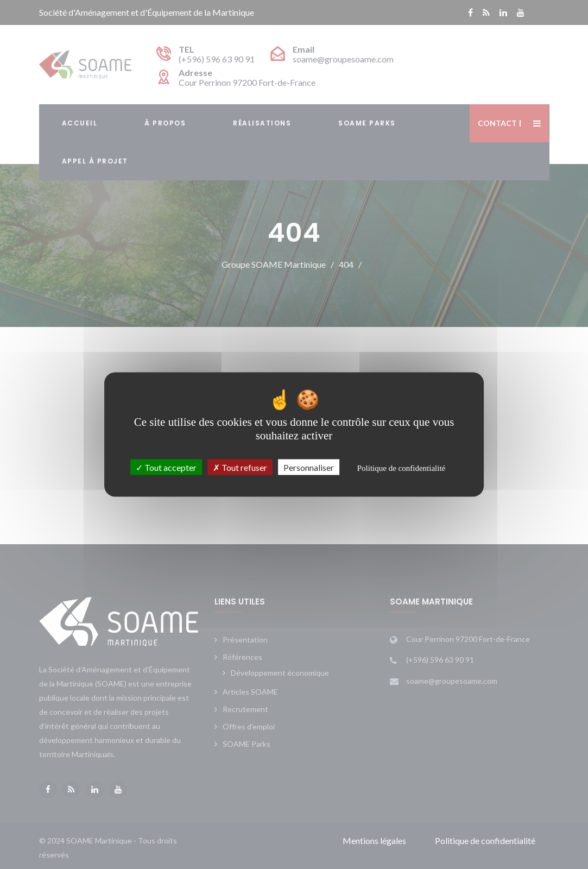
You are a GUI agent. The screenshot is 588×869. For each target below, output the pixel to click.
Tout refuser (240, 467)
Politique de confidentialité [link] (401, 468)
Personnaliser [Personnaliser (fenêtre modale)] (309, 467)
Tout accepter (166, 467)
